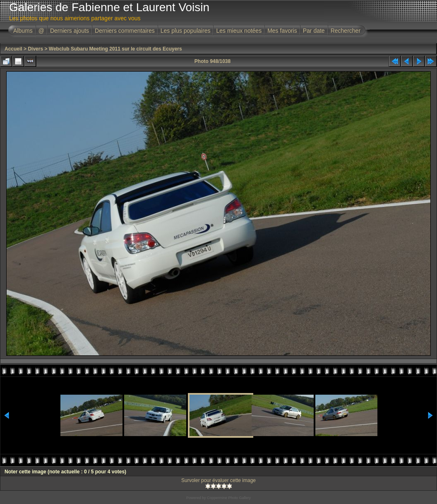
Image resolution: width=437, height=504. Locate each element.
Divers (35, 49)
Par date (314, 31)
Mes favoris (282, 31)
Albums (23, 31)
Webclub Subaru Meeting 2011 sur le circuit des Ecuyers (115, 49)
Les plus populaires (186, 31)
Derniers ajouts (70, 31)
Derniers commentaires (125, 31)
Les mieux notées (239, 31)
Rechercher (346, 31)
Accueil (13, 49)
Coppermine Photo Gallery (229, 498)
